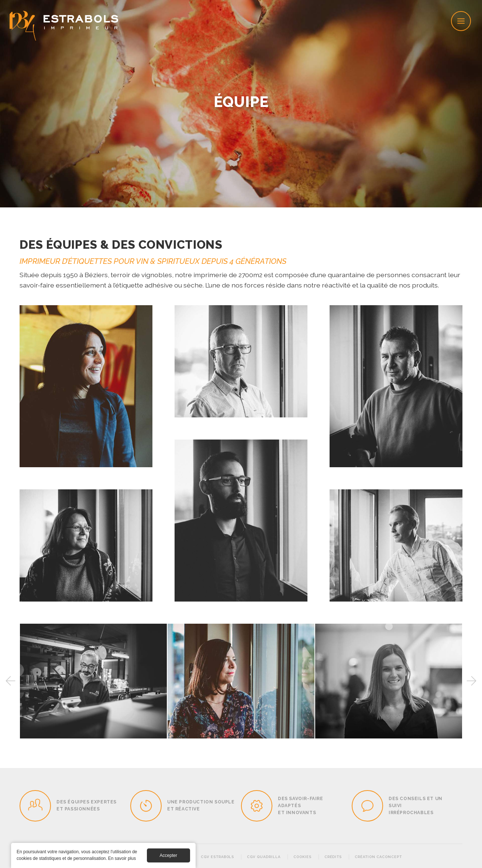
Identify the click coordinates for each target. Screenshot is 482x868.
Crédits (333, 857)
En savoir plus (122, 858)
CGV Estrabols (217, 857)
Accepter (168, 855)
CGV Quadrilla (264, 857)
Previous (10, 681)
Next (472, 681)
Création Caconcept (378, 857)
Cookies (302, 857)
